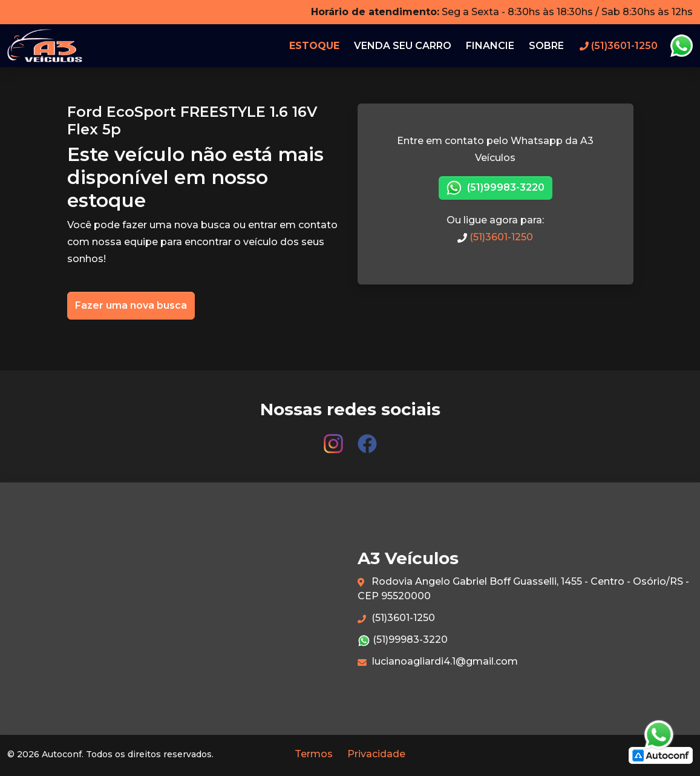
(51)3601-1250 (495, 237)
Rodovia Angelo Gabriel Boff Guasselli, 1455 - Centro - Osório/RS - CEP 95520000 (523, 589)
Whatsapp (681, 46)
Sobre (546, 46)
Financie (490, 46)
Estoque (314, 46)
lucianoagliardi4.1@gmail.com (438, 661)
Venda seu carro (403, 46)
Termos (314, 754)
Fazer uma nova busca (131, 305)
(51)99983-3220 (496, 188)
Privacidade (376, 754)
